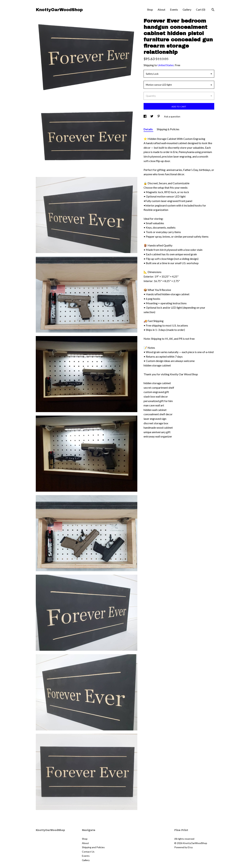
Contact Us (88, 852)
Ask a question (172, 116)
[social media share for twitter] (152, 116)
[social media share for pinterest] (159, 116)
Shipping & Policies (168, 129)
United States (166, 65)
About (161, 9)
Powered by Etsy (184, 847)
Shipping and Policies (93, 847)
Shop (150, 9)
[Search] (213, 10)
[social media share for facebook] (145, 116)
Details (148, 129)
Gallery (187, 9)
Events (174, 9)
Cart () (201, 9)
